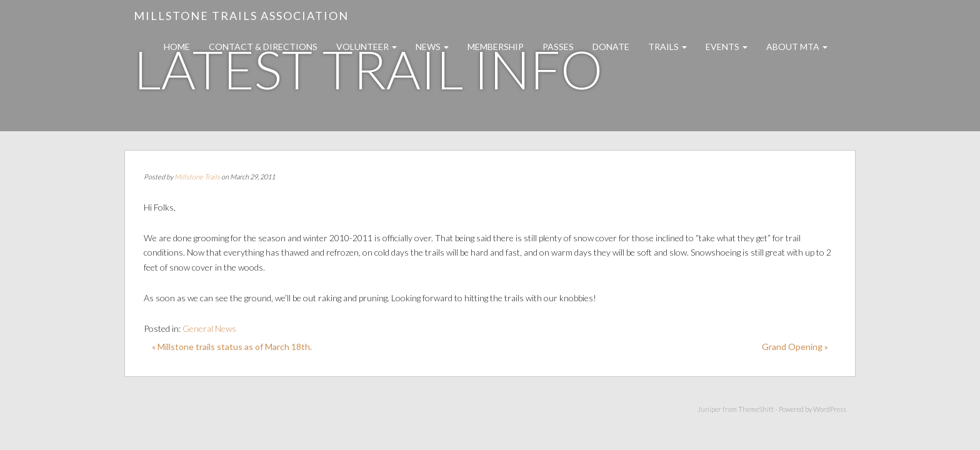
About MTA (797, 47)
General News (209, 328)
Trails (667, 47)
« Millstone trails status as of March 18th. (232, 347)
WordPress (830, 409)
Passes (558, 47)
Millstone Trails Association (241, 16)
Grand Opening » (795, 347)
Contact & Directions (263, 47)
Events (727, 47)
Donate (611, 47)
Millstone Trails (197, 177)
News (432, 47)
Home (177, 47)
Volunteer (367, 47)
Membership (496, 47)
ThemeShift (756, 409)
